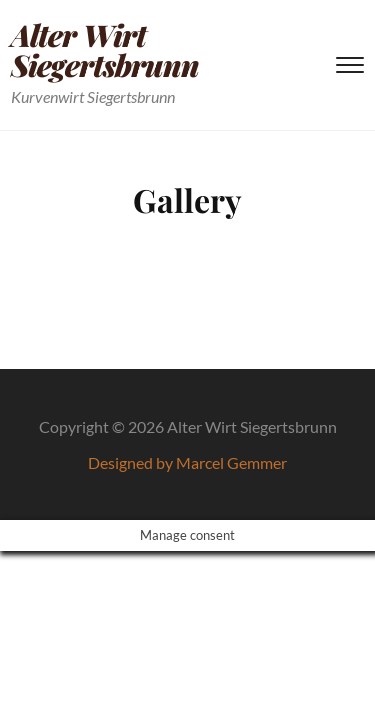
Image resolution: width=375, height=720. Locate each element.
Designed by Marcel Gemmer (187, 462)
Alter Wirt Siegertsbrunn (105, 50)
